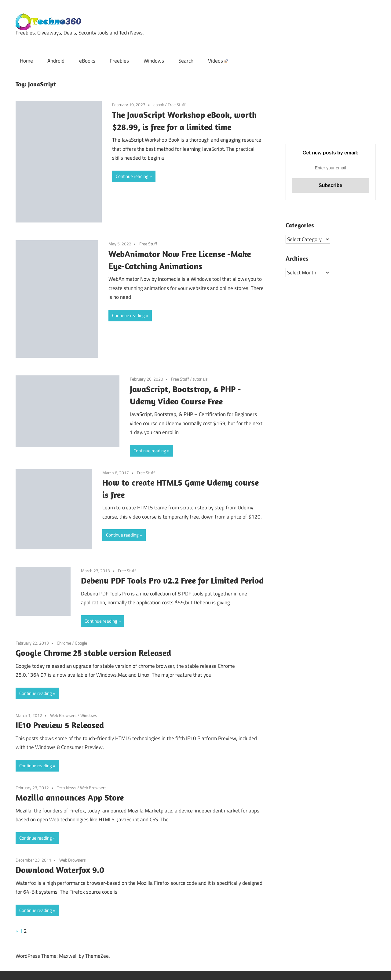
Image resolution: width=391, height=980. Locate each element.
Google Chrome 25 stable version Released (93, 653)
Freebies (119, 61)
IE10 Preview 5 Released (60, 725)
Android (56, 61)
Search (186, 61)
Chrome (64, 643)
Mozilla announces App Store (70, 797)
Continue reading (132, 176)
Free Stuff (177, 105)
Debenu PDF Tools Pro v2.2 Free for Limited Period (172, 580)
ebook (159, 105)
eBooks (87, 61)
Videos (218, 61)
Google (81, 643)
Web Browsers (63, 715)
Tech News (67, 788)
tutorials (200, 379)
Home (26, 61)
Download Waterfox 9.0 (60, 870)
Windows (154, 61)
